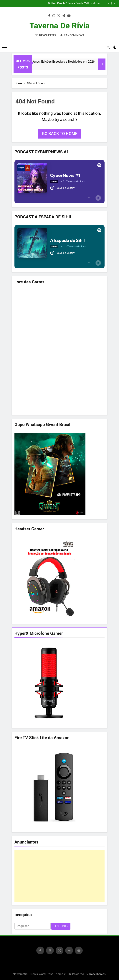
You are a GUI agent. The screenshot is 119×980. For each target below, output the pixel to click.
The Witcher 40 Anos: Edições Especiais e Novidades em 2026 (57, 62)
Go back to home (60, 134)
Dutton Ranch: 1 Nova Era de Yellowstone (74, 4)
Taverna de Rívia (59, 26)
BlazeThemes (97, 974)
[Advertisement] (59, 876)
